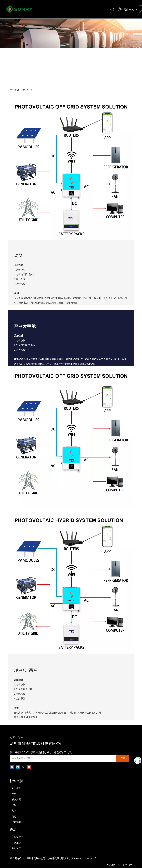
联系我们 (16, 822)
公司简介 (16, 788)
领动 (130, 865)
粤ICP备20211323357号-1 (85, 858)
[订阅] (123, 758)
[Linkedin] (18, 767)
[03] (71, 583)
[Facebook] (12, 767)
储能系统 (16, 848)
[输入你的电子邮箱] (62, 758)
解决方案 (16, 799)
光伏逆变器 (17, 837)
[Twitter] (23, 767)
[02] (71, 170)
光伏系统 (16, 843)
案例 (14, 811)
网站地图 (111, 865)
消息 (14, 816)
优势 (14, 805)
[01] (71, 437)
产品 (14, 794)
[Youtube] (29, 767)
